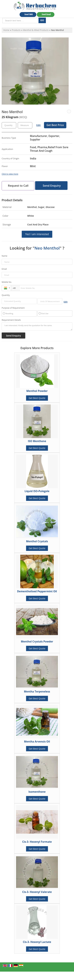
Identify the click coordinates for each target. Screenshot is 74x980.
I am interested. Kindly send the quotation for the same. (37, 326)
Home (6, 30)
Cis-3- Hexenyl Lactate (37, 942)
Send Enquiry (52, 186)
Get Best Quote (37, 398)
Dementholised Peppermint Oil (37, 591)
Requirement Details (11, 320)
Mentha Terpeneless (37, 692)
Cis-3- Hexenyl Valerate (37, 892)
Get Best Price (55, 125)
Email (4, 269)
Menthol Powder (37, 391)
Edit (39, 125)
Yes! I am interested (37, 234)
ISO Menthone (37, 441)
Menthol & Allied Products (36, 30)
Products (16, 30)
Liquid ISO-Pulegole (37, 491)
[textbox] (25, 125)
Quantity (6, 295)
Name (5, 256)
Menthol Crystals (37, 541)
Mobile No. (7, 282)
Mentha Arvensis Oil (37, 742)
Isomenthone (37, 792)
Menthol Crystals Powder (37, 642)
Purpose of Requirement (13, 308)
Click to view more (10, 174)
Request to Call (18, 186)
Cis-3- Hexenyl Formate (37, 842)
